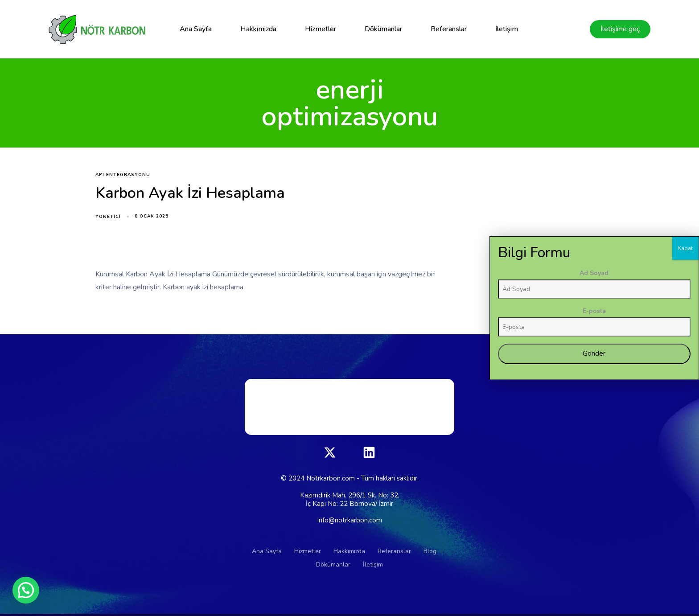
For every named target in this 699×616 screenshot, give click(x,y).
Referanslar (449, 29)
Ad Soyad (679, 446)
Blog (430, 551)
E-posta (679, 483)
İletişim (507, 29)
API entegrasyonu (123, 175)
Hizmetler (321, 29)
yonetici (108, 217)
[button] (26, 590)
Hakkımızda (258, 29)
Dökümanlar (383, 29)
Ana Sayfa (196, 29)
